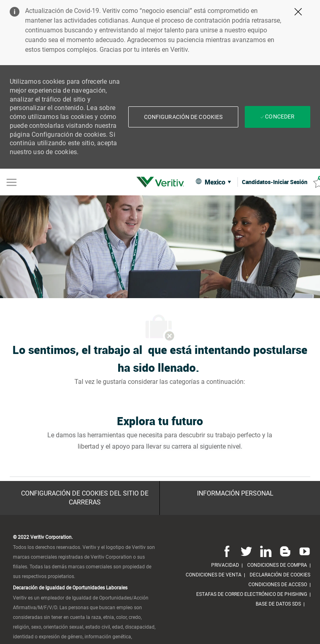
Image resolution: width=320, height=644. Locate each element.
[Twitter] (246, 551)
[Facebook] (227, 551)
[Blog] (285, 551)
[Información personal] (235, 494)
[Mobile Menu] (12, 182)
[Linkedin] (266, 551)
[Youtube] (303, 551)
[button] (183, 117)
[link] (162, 182)
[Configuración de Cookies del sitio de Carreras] (85, 498)
